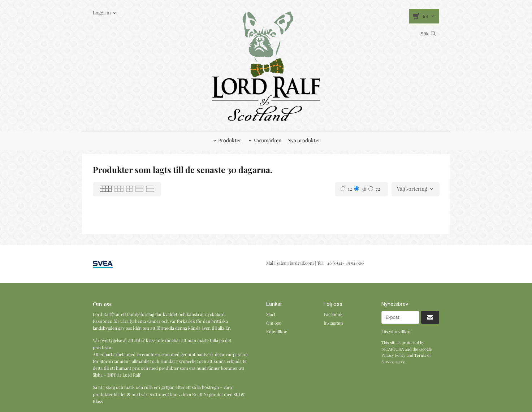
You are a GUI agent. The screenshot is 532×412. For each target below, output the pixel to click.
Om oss (273, 323)
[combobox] (416, 189)
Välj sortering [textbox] (412, 189)
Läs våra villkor (396, 331)
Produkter (230, 140)
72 (374, 189)
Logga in (102, 12)
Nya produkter (304, 140)
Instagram (333, 323)
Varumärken (267, 140)
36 (360, 189)
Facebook (333, 314)
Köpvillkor (276, 331)
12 (346, 189)
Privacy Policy (393, 355)
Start (271, 314)
